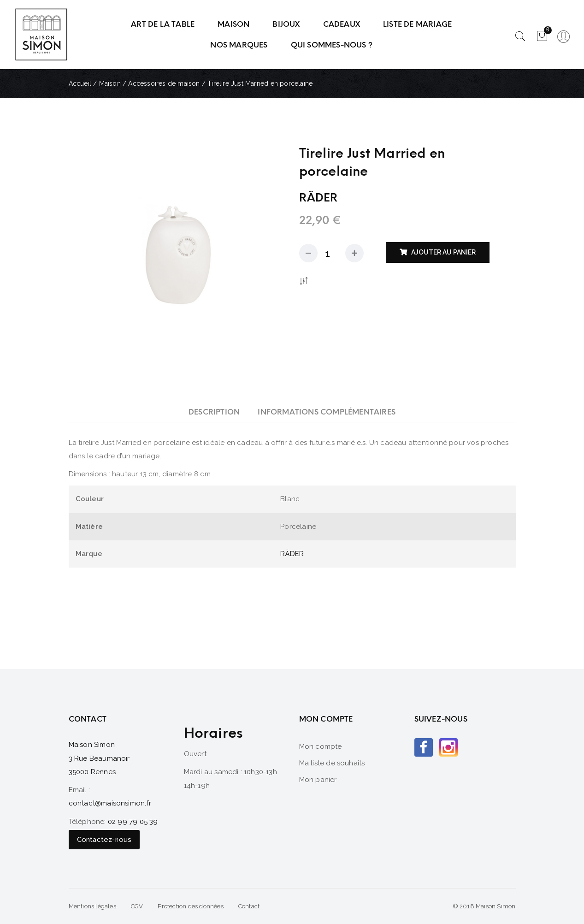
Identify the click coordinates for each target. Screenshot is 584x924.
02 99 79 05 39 (133, 822)
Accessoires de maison (164, 83)
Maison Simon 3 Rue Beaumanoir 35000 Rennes (99, 758)
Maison (110, 83)
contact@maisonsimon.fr (110, 803)
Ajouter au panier (443, 252)
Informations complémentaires (327, 412)
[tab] (214, 412)
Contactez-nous (104, 840)
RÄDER (292, 554)
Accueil (80, 83)
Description (214, 412)
